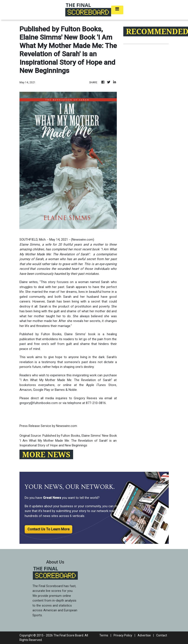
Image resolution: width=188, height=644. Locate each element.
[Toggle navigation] (117, 10)
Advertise (144, 635)
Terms (104, 635)
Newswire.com (83, 240)
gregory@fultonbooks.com (39, 403)
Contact (162, 635)
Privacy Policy (123, 635)
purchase (110, 375)
